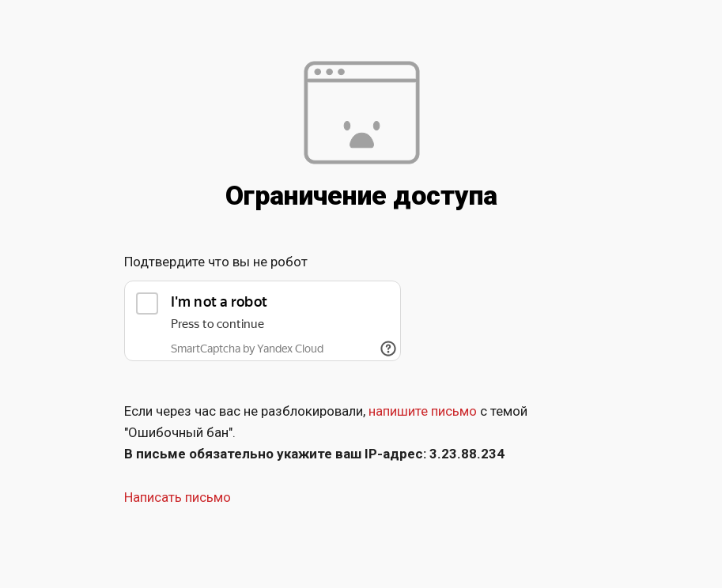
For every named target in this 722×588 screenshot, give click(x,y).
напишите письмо (423, 411)
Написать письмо (178, 497)
